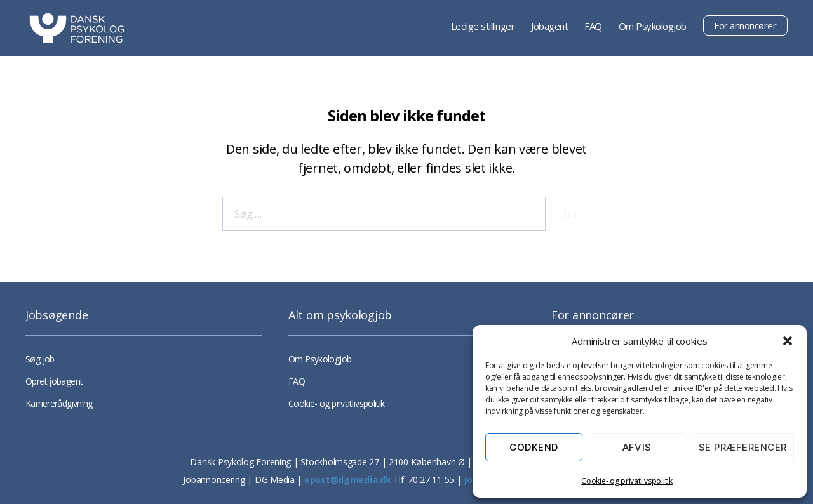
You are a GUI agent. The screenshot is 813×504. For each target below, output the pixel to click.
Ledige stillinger (483, 26)
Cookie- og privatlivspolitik (627, 481)
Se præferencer (743, 447)
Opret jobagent (54, 381)
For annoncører (745, 25)
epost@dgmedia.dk (348, 480)
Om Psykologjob (653, 26)
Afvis (637, 447)
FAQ (593, 26)
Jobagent (549, 26)
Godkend (534, 447)
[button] (788, 341)
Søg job (40, 359)
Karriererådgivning (59, 403)
